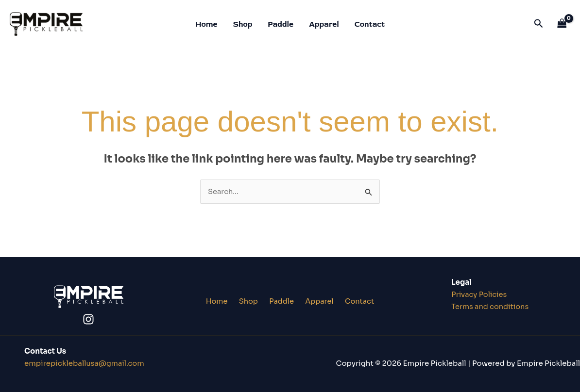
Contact (370, 24)
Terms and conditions (491, 307)
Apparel (324, 24)
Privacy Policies (480, 295)
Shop (243, 24)
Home (206, 24)
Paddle (281, 24)
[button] (539, 24)
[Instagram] (88, 319)
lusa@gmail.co (85, 363)
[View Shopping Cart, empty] (562, 24)
